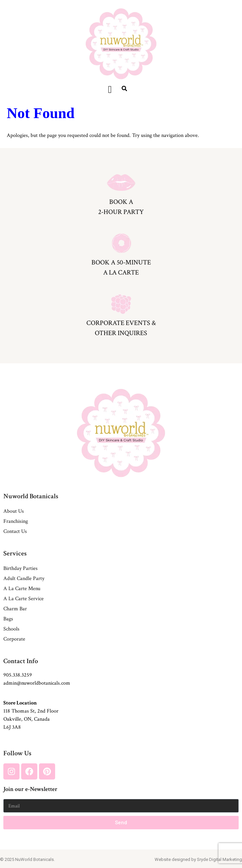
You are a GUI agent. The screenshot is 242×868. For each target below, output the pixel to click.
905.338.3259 (18, 675)
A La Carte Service (24, 599)
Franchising (16, 521)
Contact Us (15, 531)
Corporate (14, 639)
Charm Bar (15, 609)
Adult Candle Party (24, 578)
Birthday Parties (21, 568)
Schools (11, 629)
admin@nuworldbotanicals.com (37, 683)
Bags (8, 619)
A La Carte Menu (22, 589)
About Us (14, 511)
